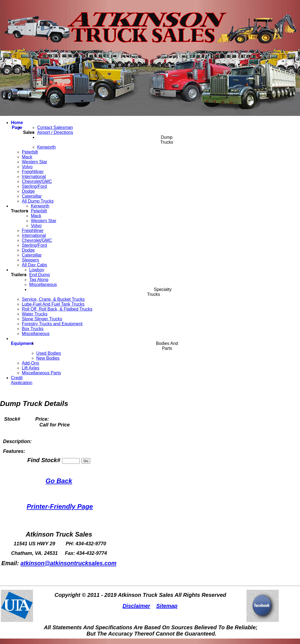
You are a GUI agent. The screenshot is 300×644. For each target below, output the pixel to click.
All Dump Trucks (38, 201)
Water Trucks (35, 314)
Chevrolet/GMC (37, 181)
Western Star (35, 162)
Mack (27, 157)
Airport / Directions (55, 132)
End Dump (40, 275)
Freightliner (33, 172)
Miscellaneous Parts (41, 373)
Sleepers (30, 260)
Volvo (27, 167)
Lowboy (37, 270)
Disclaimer (136, 606)
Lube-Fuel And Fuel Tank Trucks (53, 304)
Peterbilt (30, 152)
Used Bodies (49, 353)
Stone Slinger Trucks (42, 319)
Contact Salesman (55, 127)
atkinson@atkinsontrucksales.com (69, 563)
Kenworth (46, 147)
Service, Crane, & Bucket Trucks (53, 299)
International (34, 177)
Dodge (28, 191)
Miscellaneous (43, 285)
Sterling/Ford (34, 186)
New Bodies (48, 358)
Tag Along (39, 280)
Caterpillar (32, 196)
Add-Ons (30, 363)
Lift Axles (31, 368)
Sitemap (167, 606)
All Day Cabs (34, 265)
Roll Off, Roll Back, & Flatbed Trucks (57, 309)
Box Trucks (33, 329)
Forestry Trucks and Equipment (52, 324)
